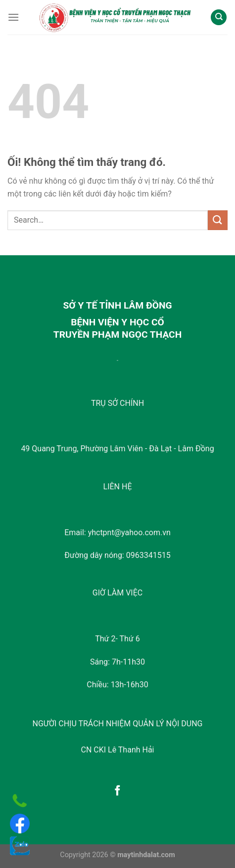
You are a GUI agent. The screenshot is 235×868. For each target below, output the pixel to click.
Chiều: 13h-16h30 (117, 685)
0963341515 (148, 555)
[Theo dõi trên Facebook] (117, 791)
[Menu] (13, 17)
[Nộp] (218, 220)
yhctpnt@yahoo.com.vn (129, 533)
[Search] (219, 18)
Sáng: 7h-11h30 (117, 662)
